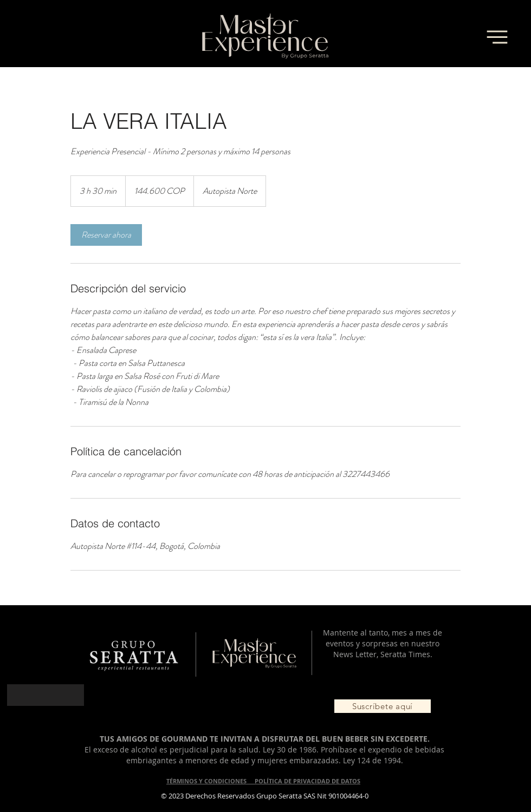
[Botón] (46, 695)
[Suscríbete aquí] (383, 706)
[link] (106, 235)
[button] (497, 37)
